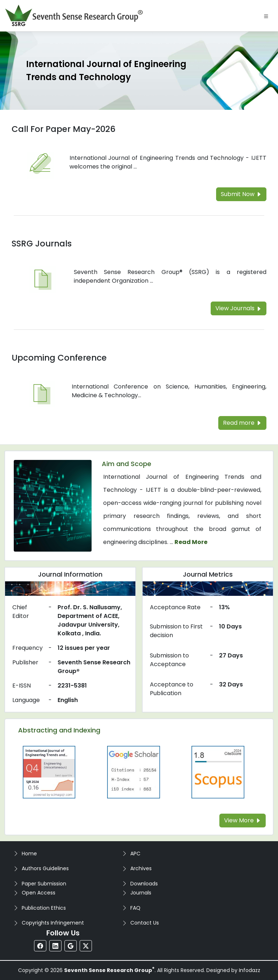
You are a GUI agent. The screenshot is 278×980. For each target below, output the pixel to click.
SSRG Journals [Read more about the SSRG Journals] (42, 244)
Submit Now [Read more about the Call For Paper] (241, 194)
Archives (141, 868)
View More (243, 820)
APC (135, 854)
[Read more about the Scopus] (218, 772)
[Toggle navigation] (266, 16)
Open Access (39, 893)
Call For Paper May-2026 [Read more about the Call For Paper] (64, 129)
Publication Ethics (44, 908)
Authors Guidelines (45, 868)
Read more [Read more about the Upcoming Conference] (242, 423)
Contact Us (145, 923)
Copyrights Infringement (53, 923)
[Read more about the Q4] (49, 772)
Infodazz (250, 970)
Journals (141, 893)
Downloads (144, 884)
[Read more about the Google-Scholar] (133, 772)
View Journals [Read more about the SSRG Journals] (239, 308)
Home (29, 854)
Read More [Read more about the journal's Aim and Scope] (191, 542)
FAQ (135, 908)
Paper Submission (44, 884)
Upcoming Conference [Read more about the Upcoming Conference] (59, 358)
